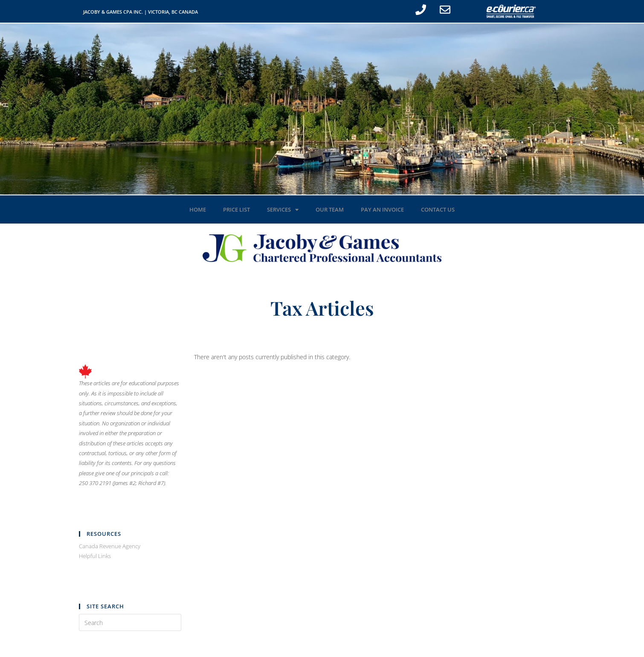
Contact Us (438, 209)
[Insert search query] (130, 622)
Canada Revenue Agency (110, 546)
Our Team (330, 209)
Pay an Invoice (382, 209)
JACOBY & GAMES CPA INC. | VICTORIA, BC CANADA (141, 12)
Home (198, 209)
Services (283, 210)
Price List (236, 209)
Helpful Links (95, 556)
